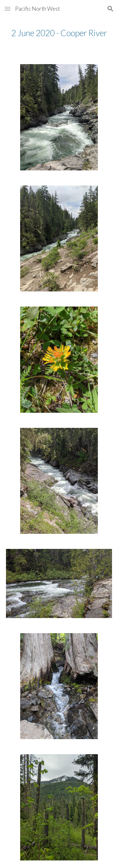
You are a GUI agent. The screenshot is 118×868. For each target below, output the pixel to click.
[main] (59, 33)
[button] (8, 9)
